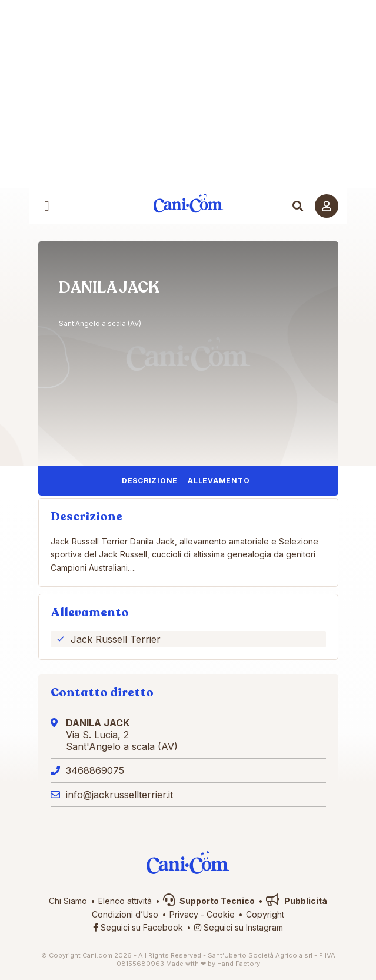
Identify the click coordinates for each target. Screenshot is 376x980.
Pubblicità (297, 901)
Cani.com (188, 203)
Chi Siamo (68, 901)
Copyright (265, 914)
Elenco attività (125, 901)
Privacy (184, 914)
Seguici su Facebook (138, 927)
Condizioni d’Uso (125, 914)
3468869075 (95, 770)
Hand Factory (239, 964)
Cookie (221, 914)
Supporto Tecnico (209, 901)
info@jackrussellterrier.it (119, 795)
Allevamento (219, 481)
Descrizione (150, 481)
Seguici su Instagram (239, 927)
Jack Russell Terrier (116, 639)
